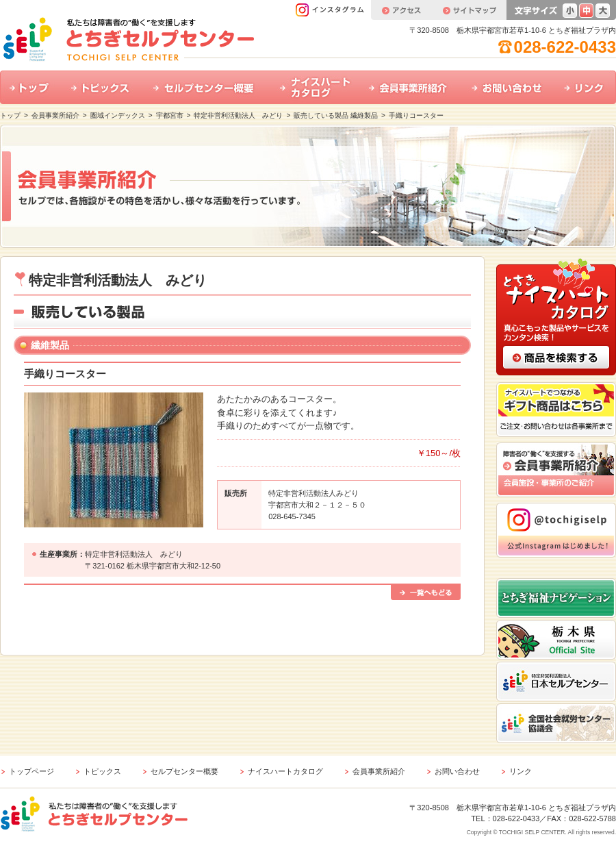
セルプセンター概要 (207, 87)
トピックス (103, 87)
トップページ (31, 771)
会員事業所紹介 (411, 87)
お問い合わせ (508, 87)
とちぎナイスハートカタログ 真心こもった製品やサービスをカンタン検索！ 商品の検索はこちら (556, 316)
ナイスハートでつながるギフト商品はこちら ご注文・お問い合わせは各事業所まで (556, 410)
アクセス (401, 10)
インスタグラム (333, 10)
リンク (585, 87)
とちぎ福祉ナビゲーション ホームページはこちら (556, 598)
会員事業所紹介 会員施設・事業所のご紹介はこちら (556, 470)
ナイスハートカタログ (315, 87)
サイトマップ (469, 10)
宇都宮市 (170, 115)
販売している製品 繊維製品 (336, 115)
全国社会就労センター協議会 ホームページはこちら (556, 723)
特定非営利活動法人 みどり (238, 115)
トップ (31, 87)
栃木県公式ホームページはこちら (556, 640)
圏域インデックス (118, 115)
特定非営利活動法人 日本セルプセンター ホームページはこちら (556, 682)
